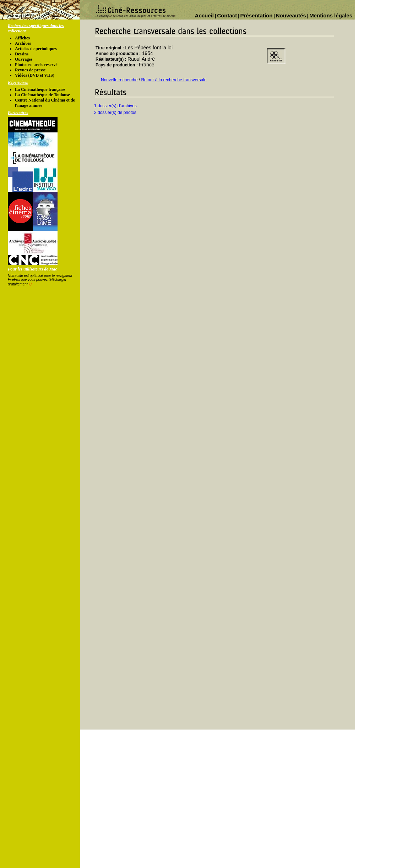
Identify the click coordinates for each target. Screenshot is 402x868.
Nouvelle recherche (119, 80)
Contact (227, 15)
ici (30, 284)
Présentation (257, 15)
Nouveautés (291, 15)
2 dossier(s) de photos (115, 113)
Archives (23, 43)
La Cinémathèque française (40, 89)
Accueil (204, 15)
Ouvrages (24, 59)
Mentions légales (331, 15)
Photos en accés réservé (36, 65)
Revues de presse (30, 70)
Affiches (22, 38)
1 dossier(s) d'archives (115, 106)
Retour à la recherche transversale (174, 80)
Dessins (22, 54)
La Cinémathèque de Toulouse (42, 95)
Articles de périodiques (36, 49)
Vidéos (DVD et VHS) (35, 75)
